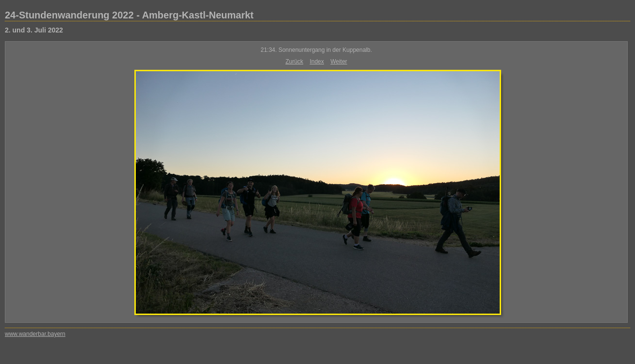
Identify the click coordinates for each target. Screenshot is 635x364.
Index (317, 62)
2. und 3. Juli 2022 (34, 30)
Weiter (339, 62)
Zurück (294, 62)
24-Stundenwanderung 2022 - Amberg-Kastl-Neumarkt (129, 15)
